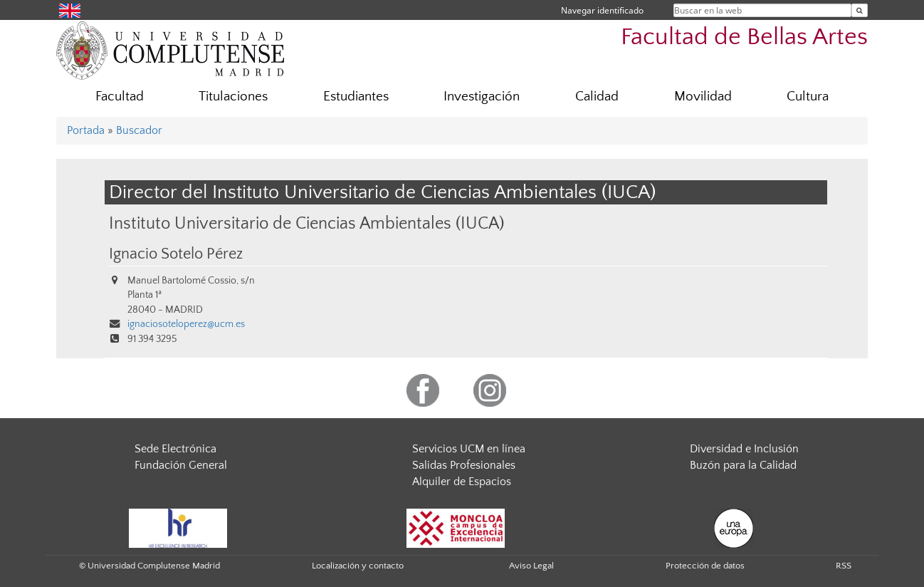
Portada (86, 130)
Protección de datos (705, 566)
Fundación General (181, 465)
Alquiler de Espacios (462, 482)
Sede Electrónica (175, 449)
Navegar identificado (602, 10)
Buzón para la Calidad (743, 465)
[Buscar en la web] (860, 10)
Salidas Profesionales (464, 465)
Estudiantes (356, 97)
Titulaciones (233, 97)
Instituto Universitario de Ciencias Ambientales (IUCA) (306, 223)
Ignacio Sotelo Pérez (176, 254)
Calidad (597, 97)
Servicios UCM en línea (469, 449)
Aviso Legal (531, 566)
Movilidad (703, 97)
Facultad (120, 97)
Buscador (139, 130)
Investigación (482, 97)
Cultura (808, 97)
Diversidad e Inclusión (744, 449)
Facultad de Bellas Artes (744, 37)
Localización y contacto (358, 566)
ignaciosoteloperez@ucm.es (186, 324)
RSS (844, 566)
